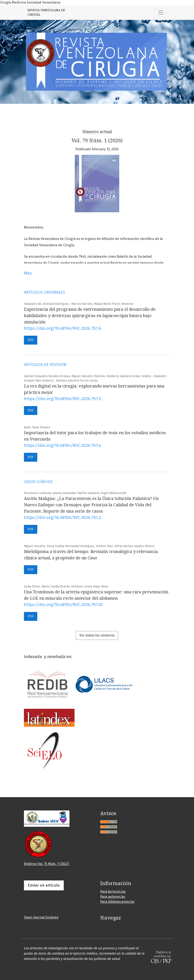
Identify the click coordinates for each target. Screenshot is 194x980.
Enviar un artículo (44, 885)
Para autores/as (113, 897)
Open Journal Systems (41, 917)
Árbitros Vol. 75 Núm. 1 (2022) (47, 864)
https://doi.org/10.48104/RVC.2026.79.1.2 (62, 517)
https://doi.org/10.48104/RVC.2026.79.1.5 (62, 399)
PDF (31, 340)
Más (28, 273)
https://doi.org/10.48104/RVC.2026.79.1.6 (63, 328)
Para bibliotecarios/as (117, 902)
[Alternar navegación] (161, 12)
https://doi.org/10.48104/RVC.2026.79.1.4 (62, 445)
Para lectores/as (113, 892)
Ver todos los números (97, 635)
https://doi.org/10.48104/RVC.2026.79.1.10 (63, 605)
